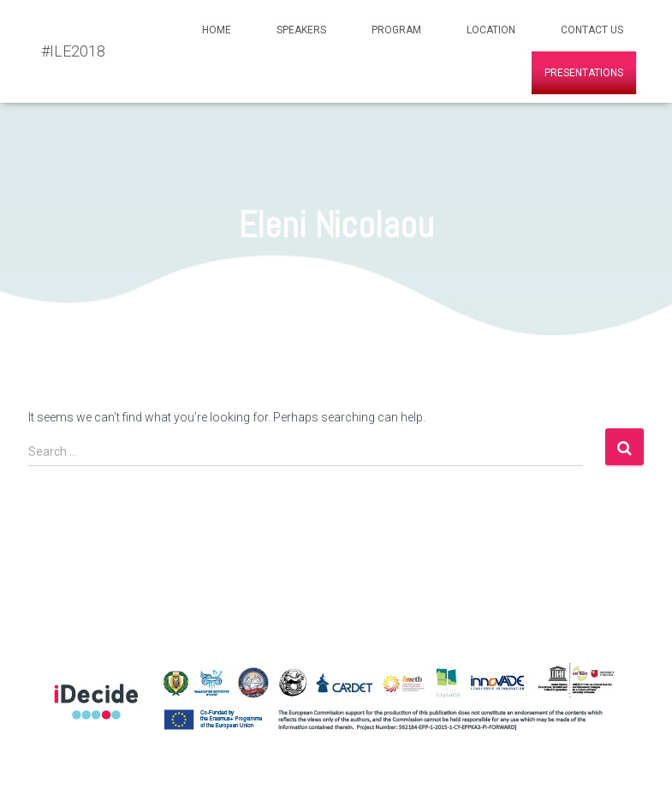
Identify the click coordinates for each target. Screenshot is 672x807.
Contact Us (592, 30)
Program (396, 30)
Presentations (584, 73)
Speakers (301, 30)
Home (217, 30)
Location (491, 30)
